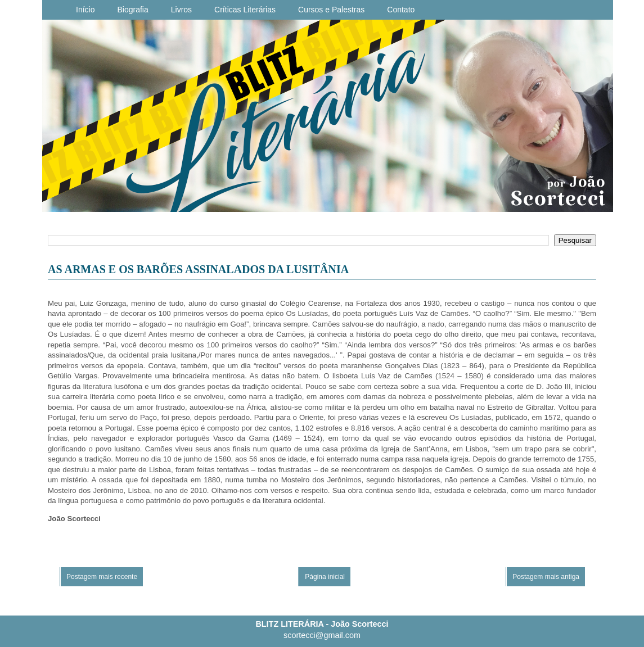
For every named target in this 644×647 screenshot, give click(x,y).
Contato (401, 10)
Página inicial (325, 577)
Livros (181, 10)
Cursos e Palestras (331, 10)
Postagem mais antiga (546, 577)
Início (85, 10)
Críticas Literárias (245, 10)
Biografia (132, 10)
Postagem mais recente (102, 577)
